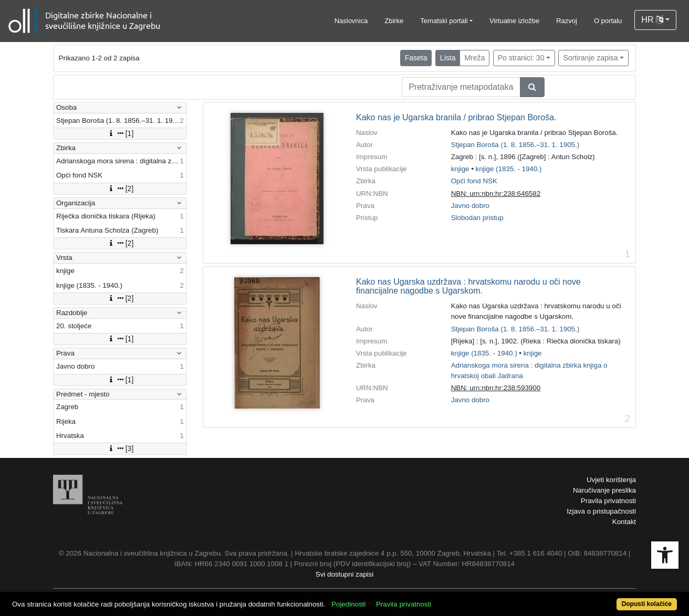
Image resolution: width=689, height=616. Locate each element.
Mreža (474, 58)
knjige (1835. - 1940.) (509, 169)
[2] (120, 189)
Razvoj (567, 21)
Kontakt (624, 522)
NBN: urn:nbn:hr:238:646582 (496, 194)
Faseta (416, 58)
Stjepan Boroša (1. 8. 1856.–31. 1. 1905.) (515, 145)
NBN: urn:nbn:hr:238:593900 (496, 388)
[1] (120, 133)
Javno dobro (470, 206)
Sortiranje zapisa (590, 58)
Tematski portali (444, 21)
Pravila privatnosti (608, 501)
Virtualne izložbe (514, 21)
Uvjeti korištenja (611, 480)
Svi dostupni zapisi (344, 574)
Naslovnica (351, 21)
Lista (448, 58)
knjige (460, 169)
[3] (120, 448)
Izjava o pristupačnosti (601, 511)
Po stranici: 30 (521, 58)
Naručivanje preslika (604, 490)
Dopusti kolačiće (647, 604)
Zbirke (394, 21)
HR (652, 20)
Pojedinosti (348, 604)
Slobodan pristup (477, 218)
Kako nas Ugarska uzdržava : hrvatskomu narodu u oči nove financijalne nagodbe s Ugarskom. (468, 286)
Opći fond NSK (474, 181)
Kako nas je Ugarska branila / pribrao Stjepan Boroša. (456, 117)
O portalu (608, 21)
